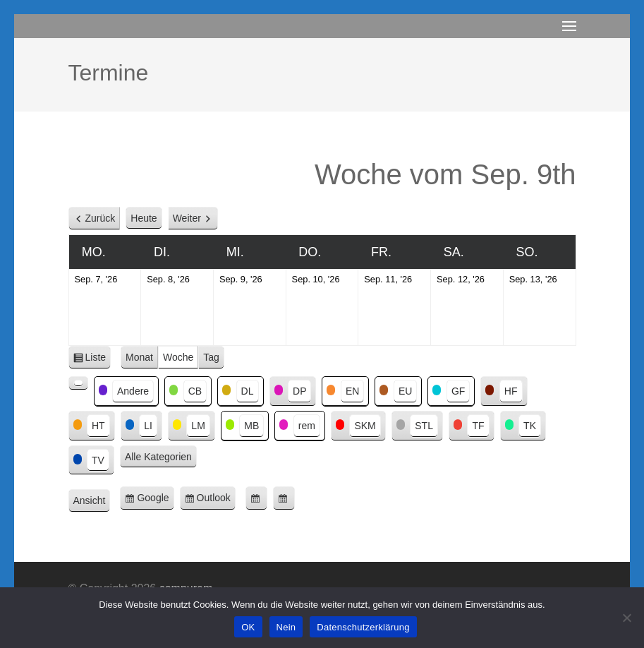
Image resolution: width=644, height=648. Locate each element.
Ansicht (92, 501)
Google (155, 500)
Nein (286, 627)
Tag (211, 357)
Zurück (101, 218)
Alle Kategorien (158, 457)
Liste (98, 360)
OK (248, 627)
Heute (144, 218)
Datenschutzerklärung (363, 627)
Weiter (187, 218)
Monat (139, 357)
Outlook (216, 500)
